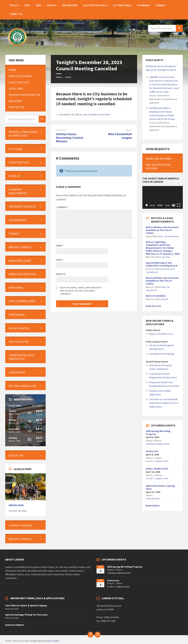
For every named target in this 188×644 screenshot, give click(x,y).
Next (129, 130)
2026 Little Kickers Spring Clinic (160, 487)
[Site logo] (17, 48)
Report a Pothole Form (161, 334)
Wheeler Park (154, 499)
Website (61, 274)
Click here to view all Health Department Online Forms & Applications (164, 403)
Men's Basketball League (120, 136)
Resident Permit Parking (162, 354)
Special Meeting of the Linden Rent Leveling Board (162, 264)
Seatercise (152, 451)
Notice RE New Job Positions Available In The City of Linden (162, 230)
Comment (62, 207)
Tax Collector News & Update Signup (26, 605)
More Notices (153, 306)
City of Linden (90, 114)
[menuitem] (14, 5)
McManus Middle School (159, 444)
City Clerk (105, 114)
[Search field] (165, 28)
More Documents (15, 625)
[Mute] (174, 205)
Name (60, 246)
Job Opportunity (171, 236)
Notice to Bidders (156, 296)
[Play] (147, 205)
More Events (153, 506)
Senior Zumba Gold (157, 469)
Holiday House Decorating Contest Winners (70, 138)
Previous (61, 130)
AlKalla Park (16, 505)
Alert (161, 236)
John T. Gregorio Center (158, 461)
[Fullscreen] (179, 205)
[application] (163, 197)
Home (59, 77)
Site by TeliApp (53, 641)
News (68, 77)
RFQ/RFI (165, 299)
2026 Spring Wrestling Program (158, 433)
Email (60, 260)
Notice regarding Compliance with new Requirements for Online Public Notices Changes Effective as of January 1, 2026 (163, 248)
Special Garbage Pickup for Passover (26, 615)
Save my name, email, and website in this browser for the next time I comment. (81, 291)
